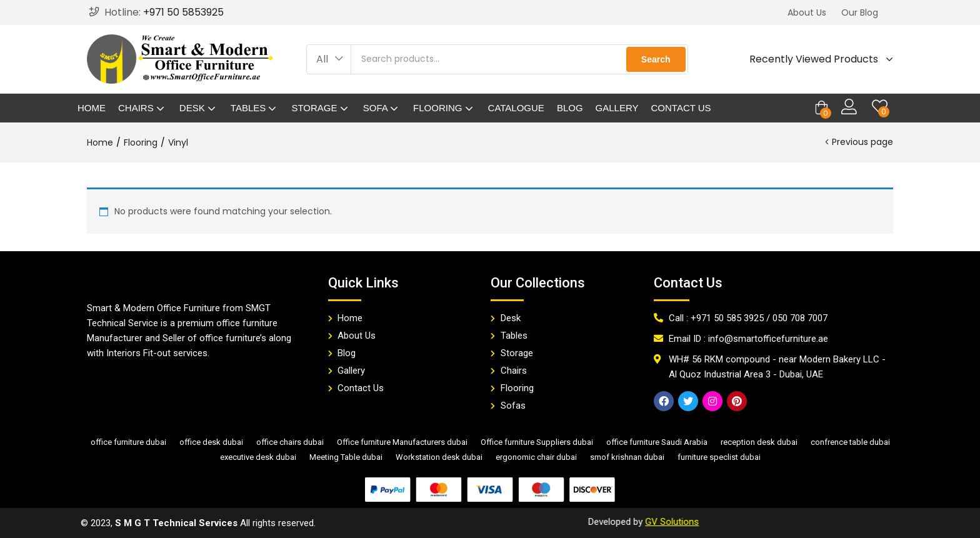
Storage (321, 108)
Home (92, 108)
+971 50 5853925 (183, 12)
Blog (570, 108)
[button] (807, 12)
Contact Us (681, 108)
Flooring (444, 108)
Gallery (617, 108)
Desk (199, 108)
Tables (255, 108)
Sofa (382, 108)
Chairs (142, 108)
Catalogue (516, 108)
